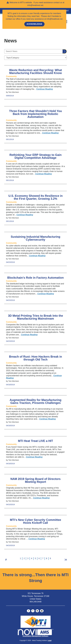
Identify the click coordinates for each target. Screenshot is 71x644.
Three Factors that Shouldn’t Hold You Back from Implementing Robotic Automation (35, 114)
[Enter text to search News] (33, 51)
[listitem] (11, 76)
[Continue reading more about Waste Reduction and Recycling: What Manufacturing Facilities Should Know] (45, 89)
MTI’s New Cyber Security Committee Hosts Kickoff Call (35, 521)
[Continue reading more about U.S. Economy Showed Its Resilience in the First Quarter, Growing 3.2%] (25, 215)
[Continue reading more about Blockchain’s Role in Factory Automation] (46, 294)
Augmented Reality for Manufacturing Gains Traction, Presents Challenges (35, 401)
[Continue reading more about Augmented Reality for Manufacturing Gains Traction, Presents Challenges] (47, 419)
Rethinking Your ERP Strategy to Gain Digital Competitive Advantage (35, 156)
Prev (6, 560)
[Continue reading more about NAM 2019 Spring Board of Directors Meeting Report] (41, 498)
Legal (50, 640)
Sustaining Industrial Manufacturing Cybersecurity (35, 238)
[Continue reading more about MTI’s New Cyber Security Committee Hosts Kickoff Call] (37, 539)
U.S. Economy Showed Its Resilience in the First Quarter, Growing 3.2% (35, 197)
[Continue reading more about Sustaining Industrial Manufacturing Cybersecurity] (37, 256)
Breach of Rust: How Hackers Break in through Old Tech (35, 358)
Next (66, 559)
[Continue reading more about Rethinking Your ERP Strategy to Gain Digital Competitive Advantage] (43, 174)
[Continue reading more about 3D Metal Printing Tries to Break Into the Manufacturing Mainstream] (29, 335)
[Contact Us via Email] (42, 611)
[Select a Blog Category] (35, 58)
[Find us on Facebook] (28, 611)
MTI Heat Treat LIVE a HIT (35, 441)
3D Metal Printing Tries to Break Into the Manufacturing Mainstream (35, 317)
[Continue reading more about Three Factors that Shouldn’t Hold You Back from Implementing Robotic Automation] (50, 133)
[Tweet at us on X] (33, 611)
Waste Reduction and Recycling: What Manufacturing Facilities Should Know (35, 72)
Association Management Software (35, 633)
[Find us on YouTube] (37, 611)
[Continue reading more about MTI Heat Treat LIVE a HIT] (34, 457)
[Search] (65, 51)
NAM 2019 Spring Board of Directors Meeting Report (35, 480)
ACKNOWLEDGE (34, 24)
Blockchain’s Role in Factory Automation (35, 278)
